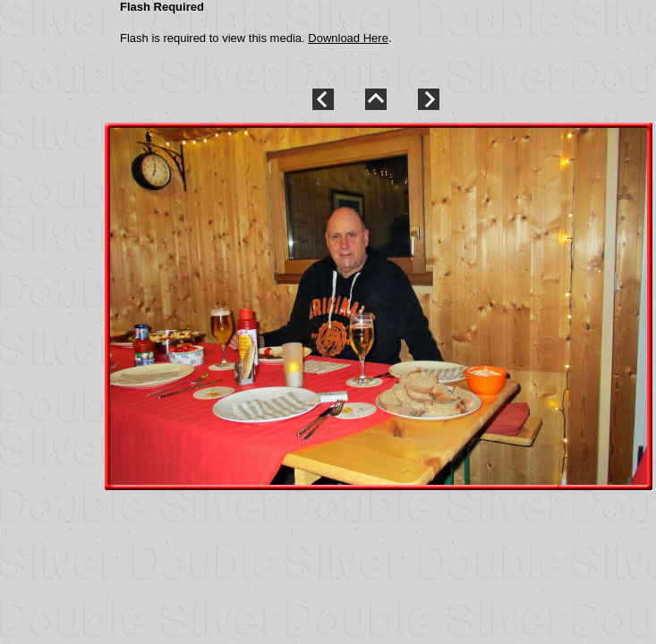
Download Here (348, 38)
